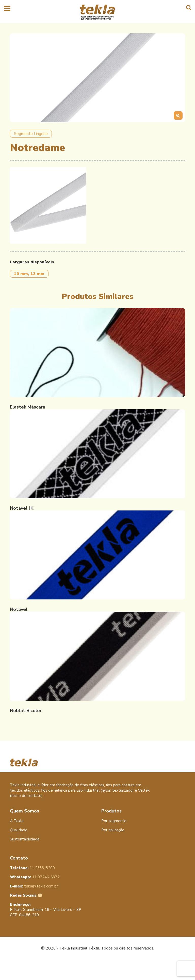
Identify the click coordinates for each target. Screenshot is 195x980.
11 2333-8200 (32, 868)
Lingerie (41, 134)
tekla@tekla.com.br (34, 886)
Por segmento (114, 821)
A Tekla (17, 821)
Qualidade (19, 830)
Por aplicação (113, 830)
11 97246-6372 (35, 877)
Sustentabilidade (25, 839)
